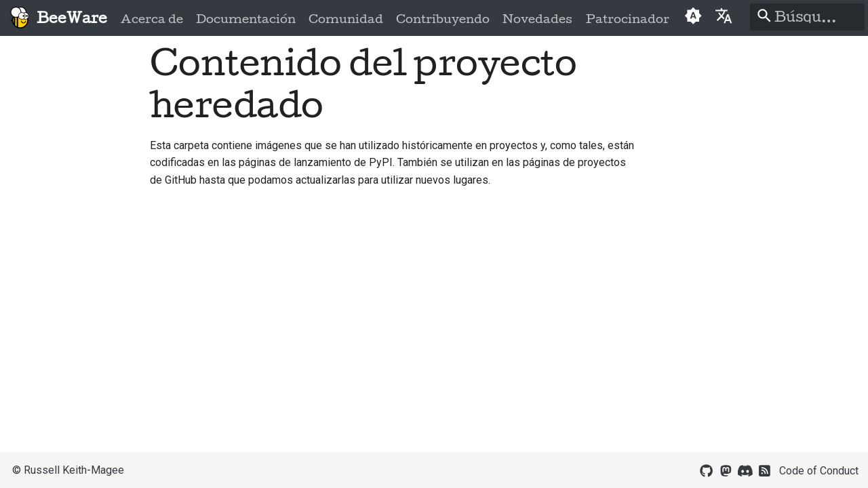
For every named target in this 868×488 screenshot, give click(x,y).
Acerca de (152, 19)
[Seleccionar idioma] (724, 15)
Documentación (246, 19)
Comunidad (346, 19)
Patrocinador (627, 19)
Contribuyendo (443, 19)
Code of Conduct (819, 471)
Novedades (537, 19)
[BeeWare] (19, 18)
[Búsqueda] (807, 17)
